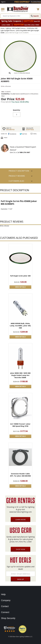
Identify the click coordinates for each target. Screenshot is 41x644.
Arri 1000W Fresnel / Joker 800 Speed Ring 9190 (20, 425)
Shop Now (20, 549)
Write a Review (6, 86)
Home (3, 28)
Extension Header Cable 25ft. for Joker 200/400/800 (20, 475)
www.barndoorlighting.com (20, 512)
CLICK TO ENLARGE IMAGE (22, 73)
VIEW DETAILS (20, 287)
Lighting (8, 28)
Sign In (3, 2)
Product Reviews (17, 176)
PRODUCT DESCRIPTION (19, 171)
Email (35, 134)
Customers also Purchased (16, 182)
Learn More (20, 519)
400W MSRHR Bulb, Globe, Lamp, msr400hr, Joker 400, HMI (20, 326)
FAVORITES (13, 129)
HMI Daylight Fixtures (19, 28)
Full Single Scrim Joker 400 (20, 276)
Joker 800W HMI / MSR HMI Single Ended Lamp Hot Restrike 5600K (20, 375)
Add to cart (21, 120)
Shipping (32, 129)
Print (6, 138)
